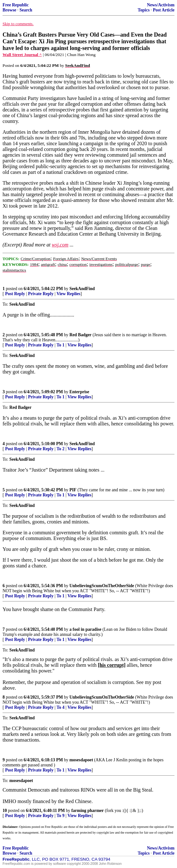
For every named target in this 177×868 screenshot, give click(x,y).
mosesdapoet (81, 760)
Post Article (164, 10)
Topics (144, 10)
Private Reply (41, 294)
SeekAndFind (82, 289)
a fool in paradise (85, 629)
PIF (73, 490)
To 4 (61, 707)
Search (26, 10)
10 (5, 811)
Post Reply (15, 294)
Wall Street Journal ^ (22, 55)
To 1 (61, 345)
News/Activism (161, 5)
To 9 (61, 816)
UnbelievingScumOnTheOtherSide (102, 586)
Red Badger (80, 335)
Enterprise (79, 392)
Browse (9, 10)
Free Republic (16, 5)
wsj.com (60, 245)
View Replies (69, 294)
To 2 (61, 449)
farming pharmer (88, 811)
